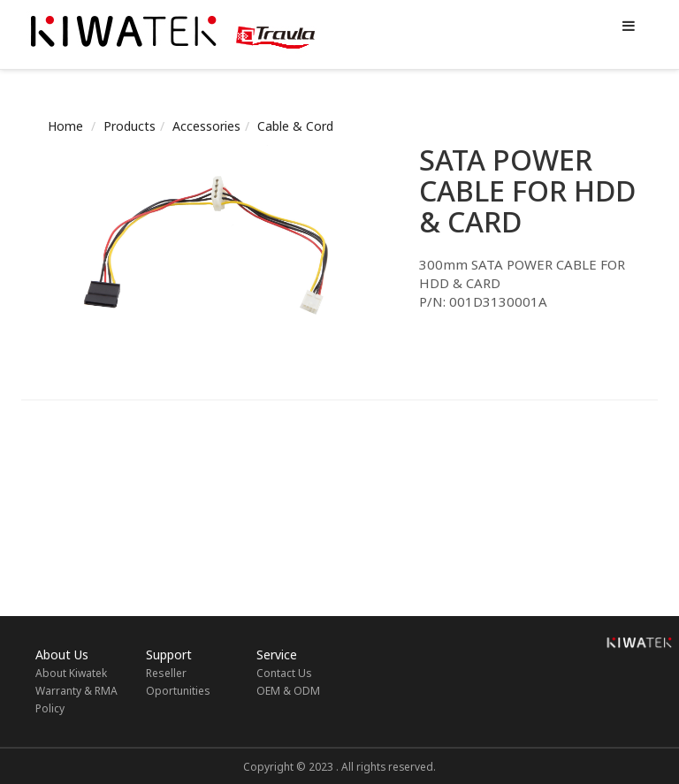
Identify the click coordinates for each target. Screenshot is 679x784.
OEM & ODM (288, 691)
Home (65, 126)
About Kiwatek (71, 673)
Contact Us (284, 673)
